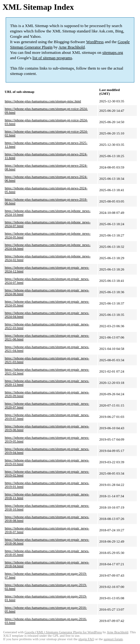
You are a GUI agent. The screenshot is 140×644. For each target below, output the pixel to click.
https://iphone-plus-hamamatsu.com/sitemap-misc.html (43, 101)
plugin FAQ (86, 639)
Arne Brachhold (72, 47)
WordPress (95, 42)
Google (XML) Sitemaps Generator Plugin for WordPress (63, 632)
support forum (113, 639)
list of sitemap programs (52, 58)
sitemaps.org (113, 52)
